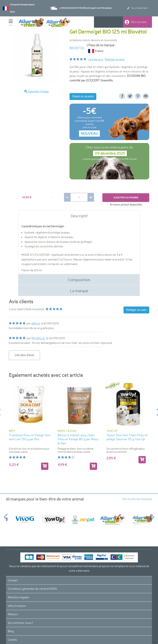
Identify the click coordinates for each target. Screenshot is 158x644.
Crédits (12, 640)
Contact (13, 580)
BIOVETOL (77, 48)
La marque (79, 291)
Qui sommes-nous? (21, 623)
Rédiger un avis (115, 59)
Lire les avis (96, 59)
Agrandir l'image (36, 91)
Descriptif (79, 216)
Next (152, 515)
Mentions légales (19, 597)
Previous (6, 515)
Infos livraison (17, 606)
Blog (11, 631)
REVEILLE (38, 338)
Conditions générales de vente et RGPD (32, 589)
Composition (79, 280)
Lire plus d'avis (24, 355)
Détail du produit (83, 96)
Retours (13, 614)
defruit (36, 323)
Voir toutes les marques (137, 499)
